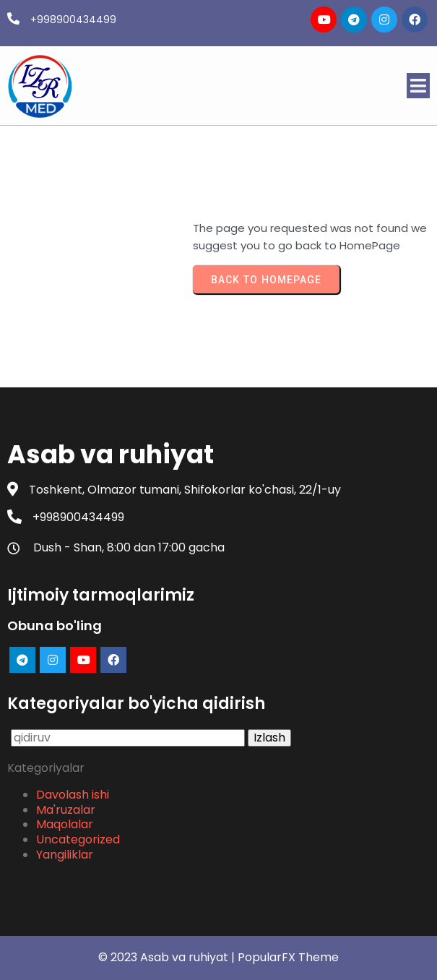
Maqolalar (65, 824)
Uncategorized (78, 839)
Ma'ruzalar (66, 810)
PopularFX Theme (288, 957)
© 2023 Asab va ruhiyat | (168, 957)
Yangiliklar (65, 855)
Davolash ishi (73, 795)
